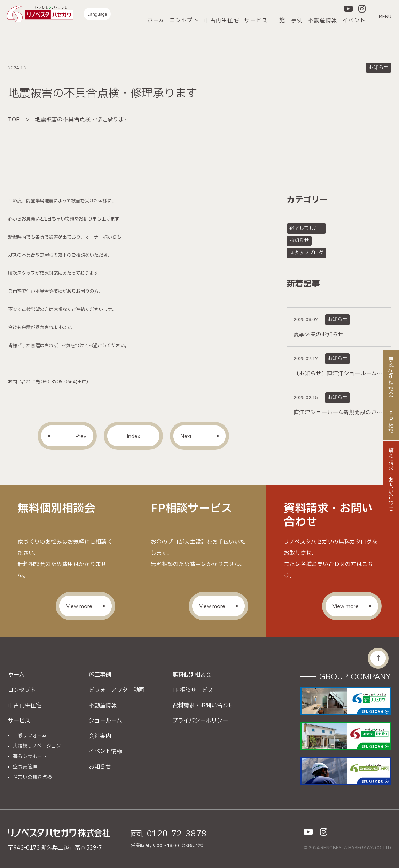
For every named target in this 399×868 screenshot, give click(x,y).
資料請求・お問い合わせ (203, 706)
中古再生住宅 (222, 21)
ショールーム (105, 721)
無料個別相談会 (192, 675)
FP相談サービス (193, 690)
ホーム (156, 21)
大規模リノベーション (37, 746)
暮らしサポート (30, 757)
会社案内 (100, 736)
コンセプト (184, 21)
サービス (256, 21)
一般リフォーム (30, 736)
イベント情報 (105, 751)
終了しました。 (306, 228)
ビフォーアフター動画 (117, 690)
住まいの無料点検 (32, 778)
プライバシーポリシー (200, 721)
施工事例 (291, 21)
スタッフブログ (306, 253)
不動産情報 (322, 21)
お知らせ (378, 68)
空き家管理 (25, 767)
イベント (354, 21)
